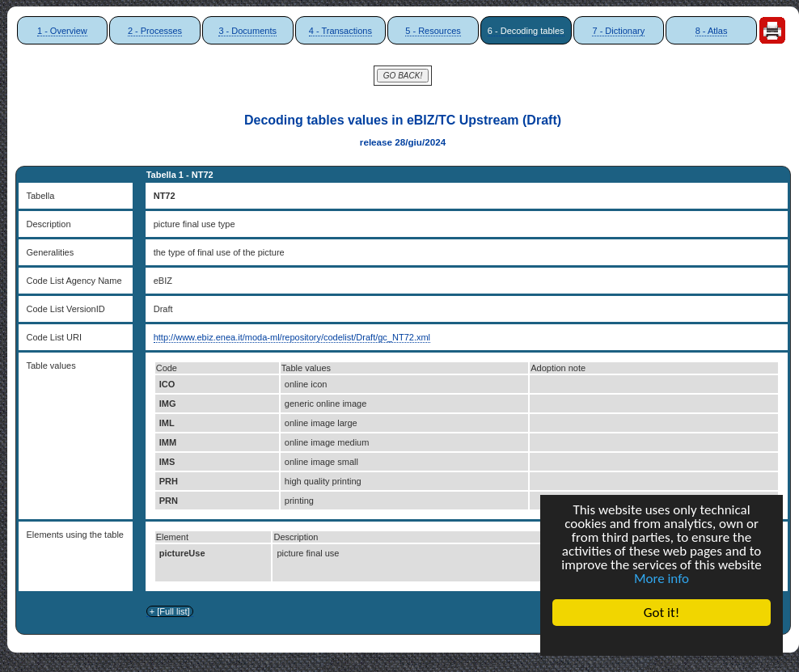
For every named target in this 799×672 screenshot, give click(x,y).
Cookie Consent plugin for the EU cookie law (662, 640)
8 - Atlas (712, 31)
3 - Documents (247, 31)
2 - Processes (155, 31)
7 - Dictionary (618, 31)
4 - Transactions (340, 31)
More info (662, 579)
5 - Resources (433, 31)
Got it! (662, 613)
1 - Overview (62, 31)
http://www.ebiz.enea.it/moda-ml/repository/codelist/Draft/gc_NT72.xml (292, 337)
